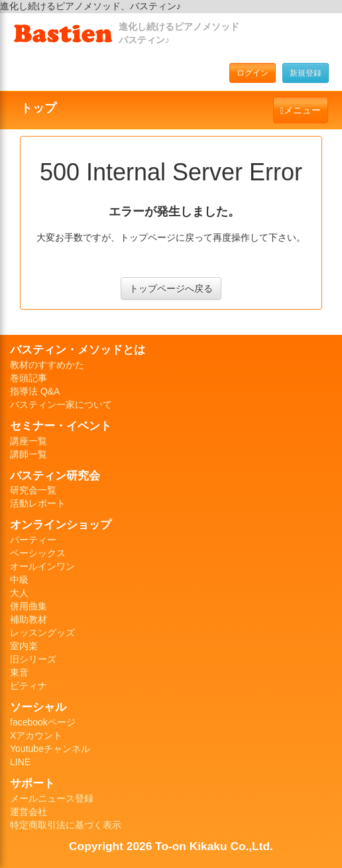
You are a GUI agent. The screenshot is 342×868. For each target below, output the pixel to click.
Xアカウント (36, 735)
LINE (20, 762)
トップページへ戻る (171, 288)
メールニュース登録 (52, 798)
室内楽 (24, 646)
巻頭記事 (28, 378)
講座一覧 (28, 441)
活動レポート (38, 503)
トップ (38, 108)
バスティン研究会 (55, 475)
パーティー (33, 540)
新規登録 (306, 73)
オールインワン (42, 566)
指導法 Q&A (35, 391)
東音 (19, 672)
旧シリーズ (33, 659)
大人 (19, 593)
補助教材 (28, 619)
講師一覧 (28, 454)
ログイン (253, 73)
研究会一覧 (33, 490)
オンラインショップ (61, 525)
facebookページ (43, 722)
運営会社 (28, 812)
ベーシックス (38, 553)
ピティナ (28, 686)
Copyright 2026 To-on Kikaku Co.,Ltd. (171, 846)
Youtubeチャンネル (50, 749)
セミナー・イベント (61, 426)
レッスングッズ (42, 633)
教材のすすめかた (47, 365)
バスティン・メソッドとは (78, 349)
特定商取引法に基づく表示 (66, 825)
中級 (19, 580)
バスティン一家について (61, 404)
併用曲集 (28, 606)
